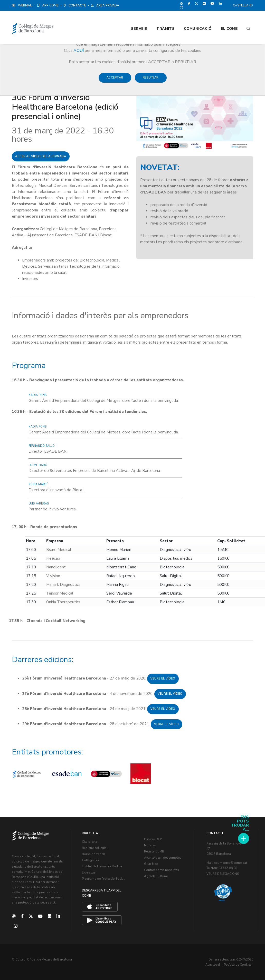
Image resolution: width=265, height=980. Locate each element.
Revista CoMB (154, 851)
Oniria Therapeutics (63, 602)
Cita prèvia (89, 842)
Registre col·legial (95, 848)
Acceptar (115, 80)
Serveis (133, 18)
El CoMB (223, 18)
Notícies (150, 845)
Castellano (243, 6)
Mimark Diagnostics (63, 585)
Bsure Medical (59, 550)
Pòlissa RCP (153, 839)
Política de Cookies (238, 965)
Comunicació (192, 18)
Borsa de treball (94, 854)
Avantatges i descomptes (163, 858)
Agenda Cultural (156, 876)
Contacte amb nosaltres (162, 870)
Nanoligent (56, 567)
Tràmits (159, 18)
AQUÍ (79, 51)
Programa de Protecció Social (103, 879)
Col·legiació (90, 860)
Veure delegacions (223, 874)
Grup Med (151, 864)
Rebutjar (151, 80)
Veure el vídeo (163, 679)
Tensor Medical (60, 593)
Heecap (53, 558)
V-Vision (53, 576)
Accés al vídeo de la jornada (41, 156)
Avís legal (213, 965)
